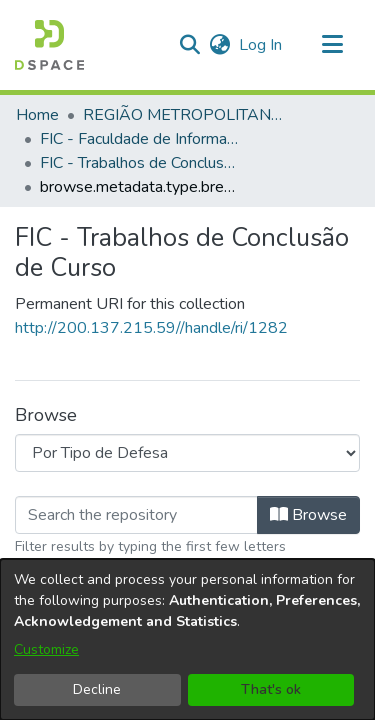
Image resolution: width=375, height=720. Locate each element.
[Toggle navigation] (332, 45)
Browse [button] (308, 515)
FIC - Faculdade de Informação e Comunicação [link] (140, 139)
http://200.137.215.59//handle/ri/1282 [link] (151, 328)
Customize (46, 649)
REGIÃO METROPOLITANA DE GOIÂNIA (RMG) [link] (183, 115)
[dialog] (187, 639)
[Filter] (136, 515)
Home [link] (37, 115)
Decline (97, 689)
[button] (49, 45)
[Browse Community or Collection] (187, 453)
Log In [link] (261, 45)
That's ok (271, 689)
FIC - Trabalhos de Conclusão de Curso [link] (140, 163)
